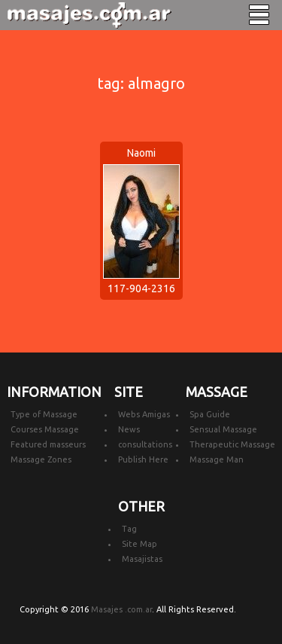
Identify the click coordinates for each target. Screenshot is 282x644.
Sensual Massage (223, 429)
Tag (129, 529)
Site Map (139, 544)
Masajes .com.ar (121, 609)
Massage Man (217, 459)
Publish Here (143, 459)
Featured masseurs (48, 444)
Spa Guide (210, 414)
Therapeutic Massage (232, 444)
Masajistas (142, 559)
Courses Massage (45, 429)
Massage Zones (41, 459)
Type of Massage (44, 414)
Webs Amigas (144, 414)
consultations (145, 444)
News (129, 429)
